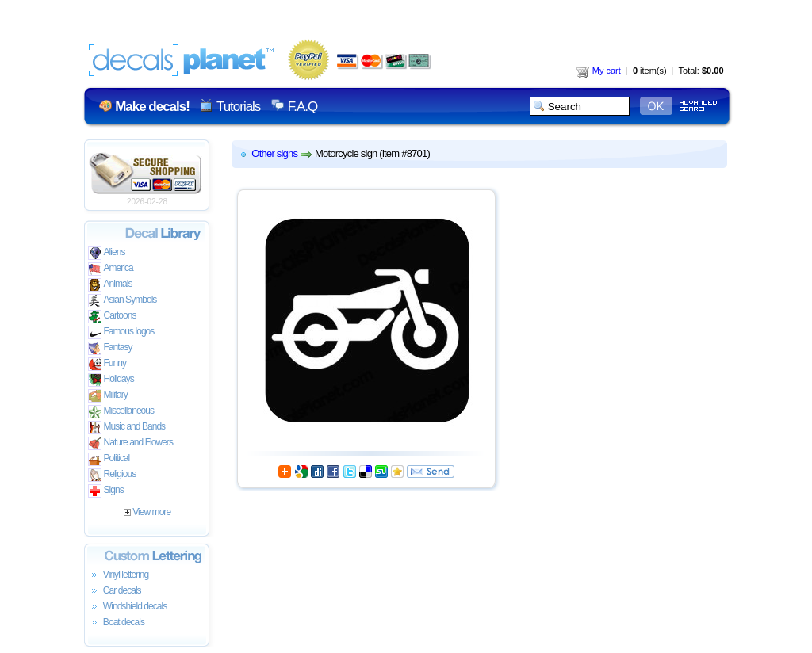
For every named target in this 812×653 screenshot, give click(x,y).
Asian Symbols (123, 301)
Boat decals (117, 623)
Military (108, 396)
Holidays (111, 380)
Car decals (115, 591)
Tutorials (238, 107)
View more (147, 512)
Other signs (274, 153)
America (111, 269)
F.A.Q (303, 107)
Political (109, 459)
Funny (107, 364)
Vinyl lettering (119, 575)
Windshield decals (128, 607)
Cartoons (112, 317)
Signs (106, 491)
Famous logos (121, 332)
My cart (599, 71)
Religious (112, 475)
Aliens (107, 253)
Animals (110, 285)
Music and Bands (127, 428)
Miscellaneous (121, 412)
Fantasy (110, 348)
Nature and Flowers (130, 443)
